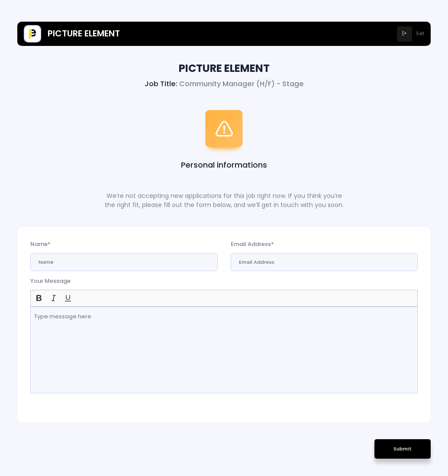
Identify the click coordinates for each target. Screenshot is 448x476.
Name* (40, 244)
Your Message (50, 281)
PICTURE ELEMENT (72, 34)
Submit (403, 449)
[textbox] (224, 350)
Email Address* (252, 244)
